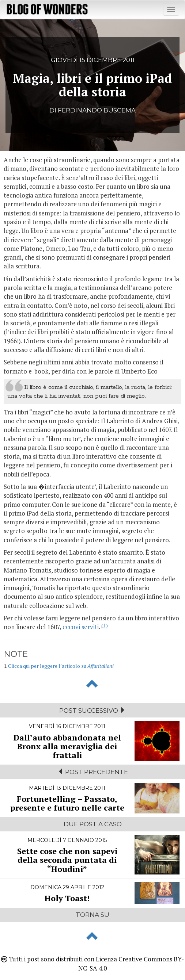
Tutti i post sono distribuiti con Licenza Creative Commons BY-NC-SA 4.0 (92, 963)
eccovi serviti (81, 627)
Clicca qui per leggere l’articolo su (61, 666)
